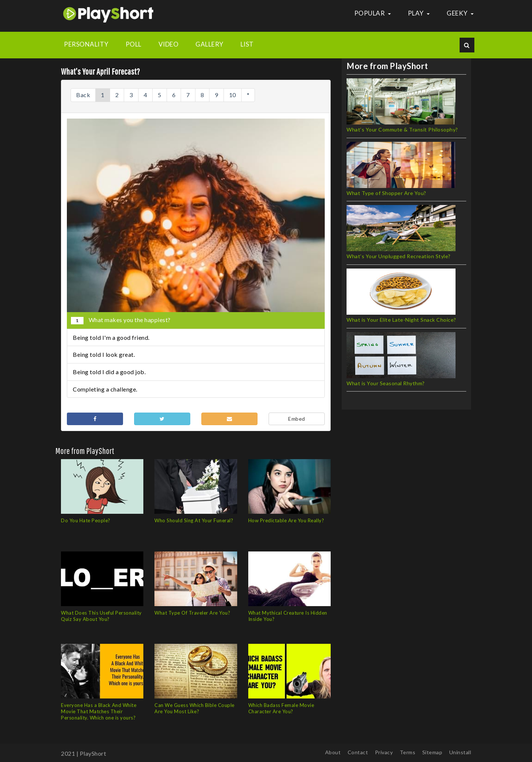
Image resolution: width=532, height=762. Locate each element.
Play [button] (419, 13)
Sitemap (432, 752)
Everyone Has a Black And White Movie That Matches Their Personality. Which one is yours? (99, 711)
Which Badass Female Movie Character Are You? (281, 708)
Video (169, 44)
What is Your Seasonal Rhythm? (386, 383)
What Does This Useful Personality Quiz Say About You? (101, 616)
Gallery (209, 44)
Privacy (384, 752)
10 (233, 95)
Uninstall (460, 752)
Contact (358, 752)
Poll (134, 44)
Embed (297, 419)
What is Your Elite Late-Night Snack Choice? (401, 320)
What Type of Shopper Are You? (386, 193)
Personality (86, 44)
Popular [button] (373, 13)
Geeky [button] (460, 13)
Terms (408, 752)
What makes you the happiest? (121, 320)
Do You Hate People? (86, 520)
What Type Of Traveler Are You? (192, 613)
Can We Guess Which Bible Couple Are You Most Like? (195, 708)
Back (83, 95)
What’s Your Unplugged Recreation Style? (399, 256)
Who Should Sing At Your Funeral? (194, 520)
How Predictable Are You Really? (286, 520)
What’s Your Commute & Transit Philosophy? (402, 129)
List (247, 44)
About (333, 752)
